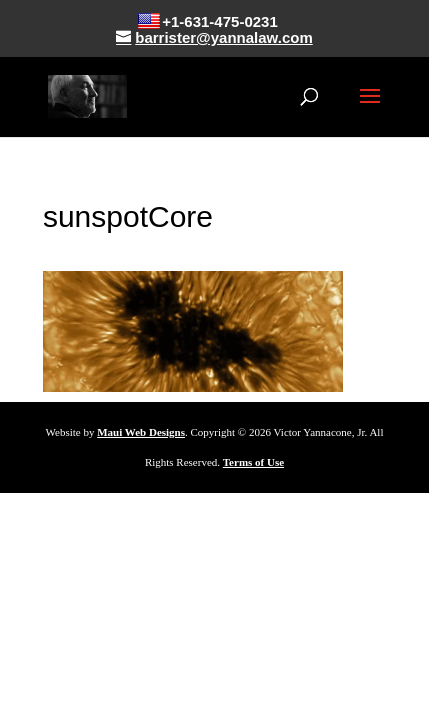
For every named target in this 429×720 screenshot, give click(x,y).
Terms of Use (253, 462)
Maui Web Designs (141, 432)
